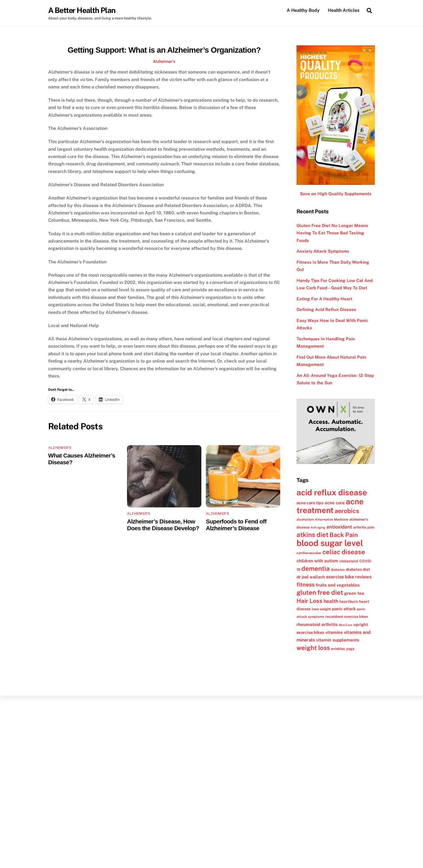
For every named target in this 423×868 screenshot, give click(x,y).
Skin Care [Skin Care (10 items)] (346, 625)
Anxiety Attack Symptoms (323, 251)
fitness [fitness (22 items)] (306, 585)
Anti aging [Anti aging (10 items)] (318, 527)
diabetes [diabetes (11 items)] (338, 570)
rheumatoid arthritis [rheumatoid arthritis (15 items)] (317, 624)
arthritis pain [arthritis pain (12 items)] (364, 527)
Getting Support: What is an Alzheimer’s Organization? (164, 50)
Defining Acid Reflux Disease (326, 310)
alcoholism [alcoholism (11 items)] (305, 520)
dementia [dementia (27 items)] (316, 569)
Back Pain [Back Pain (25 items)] (344, 535)
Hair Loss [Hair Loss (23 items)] (310, 601)
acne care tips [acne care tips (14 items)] (310, 503)
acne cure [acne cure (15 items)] (335, 503)
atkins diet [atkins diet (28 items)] (312, 535)
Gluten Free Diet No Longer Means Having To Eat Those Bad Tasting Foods (332, 233)
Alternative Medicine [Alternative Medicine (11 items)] (332, 520)
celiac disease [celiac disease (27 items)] (344, 552)
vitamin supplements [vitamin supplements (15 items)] (338, 640)
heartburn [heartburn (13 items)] (349, 601)
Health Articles (344, 10)
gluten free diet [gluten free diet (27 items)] (320, 593)
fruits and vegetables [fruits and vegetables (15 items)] (338, 585)
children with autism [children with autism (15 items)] (317, 561)
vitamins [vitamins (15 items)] (334, 632)
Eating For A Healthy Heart (324, 299)
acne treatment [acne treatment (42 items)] (330, 506)
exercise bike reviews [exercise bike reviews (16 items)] (349, 577)
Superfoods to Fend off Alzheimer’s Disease (236, 525)
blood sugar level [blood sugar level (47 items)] (330, 543)
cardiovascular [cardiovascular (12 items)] (309, 553)
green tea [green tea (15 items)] (354, 593)
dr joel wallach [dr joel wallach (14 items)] (311, 577)
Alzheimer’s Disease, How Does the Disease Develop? (163, 525)
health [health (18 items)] (331, 601)
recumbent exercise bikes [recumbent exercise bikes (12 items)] (347, 617)
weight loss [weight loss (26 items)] (313, 648)
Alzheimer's (164, 61)
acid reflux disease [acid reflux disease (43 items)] (332, 493)
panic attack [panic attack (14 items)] (344, 609)
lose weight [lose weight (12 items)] (321, 609)
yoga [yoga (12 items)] (350, 649)
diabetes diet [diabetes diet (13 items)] (358, 569)
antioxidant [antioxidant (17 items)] (339, 527)
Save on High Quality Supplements (336, 194)
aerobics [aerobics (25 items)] (347, 511)
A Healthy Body (303, 10)
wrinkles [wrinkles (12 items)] (338, 649)
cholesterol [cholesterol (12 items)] (349, 561)
